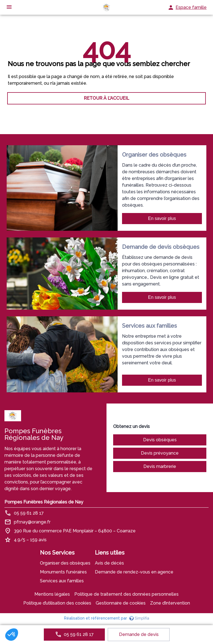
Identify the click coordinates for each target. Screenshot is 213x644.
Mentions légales (52, 594)
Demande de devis (139, 634)
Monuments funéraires (63, 572)
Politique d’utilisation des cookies (57, 603)
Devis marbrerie (160, 466)
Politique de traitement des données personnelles (126, 594)
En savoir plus (162, 218)
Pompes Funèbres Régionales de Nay (44, 502)
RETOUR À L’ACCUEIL (106, 98)
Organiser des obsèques (65, 563)
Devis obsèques (160, 440)
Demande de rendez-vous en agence (134, 572)
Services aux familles (62, 581)
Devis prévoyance (160, 453)
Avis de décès (109, 563)
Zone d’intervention (170, 603)
